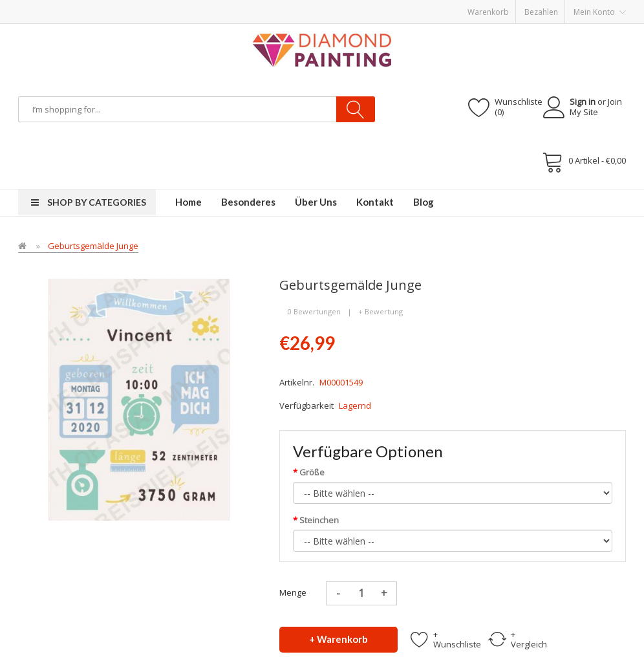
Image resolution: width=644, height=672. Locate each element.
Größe (312, 472)
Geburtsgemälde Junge (93, 246)
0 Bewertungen (314, 311)
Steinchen (319, 520)
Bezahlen (541, 12)
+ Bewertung (381, 311)
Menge (293, 592)
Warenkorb (488, 12)
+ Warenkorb (338, 639)
